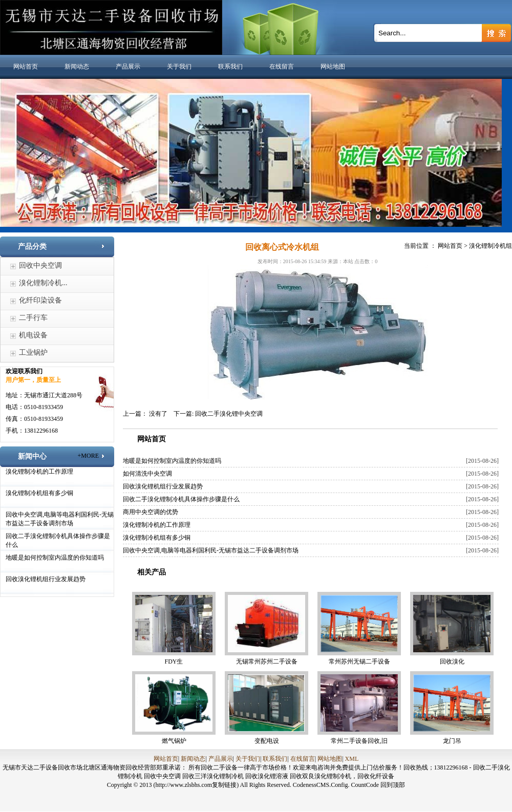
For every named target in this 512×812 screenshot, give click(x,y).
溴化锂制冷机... (43, 283)
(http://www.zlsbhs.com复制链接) (196, 785)
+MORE (88, 456)
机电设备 (33, 335)
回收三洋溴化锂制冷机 (214, 776)
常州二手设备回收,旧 (359, 741)
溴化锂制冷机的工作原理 (39, 472)
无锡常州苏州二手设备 (267, 661)
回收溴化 (452, 661)
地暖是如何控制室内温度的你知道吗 (55, 558)
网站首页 (26, 67)
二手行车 (33, 318)
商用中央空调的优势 (151, 512)
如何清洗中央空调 (147, 474)
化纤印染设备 (40, 300)
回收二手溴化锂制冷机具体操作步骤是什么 (181, 499)
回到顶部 (393, 785)
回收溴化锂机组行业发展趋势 (46, 579)
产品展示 (128, 67)
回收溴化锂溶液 (268, 776)
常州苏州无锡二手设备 (359, 661)
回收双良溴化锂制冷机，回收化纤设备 (342, 776)
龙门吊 (452, 741)
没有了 (158, 414)
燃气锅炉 (174, 741)
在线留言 (282, 67)
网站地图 (333, 67)
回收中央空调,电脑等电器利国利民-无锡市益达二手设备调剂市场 (211, 550)
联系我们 (230, 67)
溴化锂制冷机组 (490, 246)
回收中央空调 (40, 265)
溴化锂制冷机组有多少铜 (39, 493)
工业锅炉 (33, 352)
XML (352, 759)
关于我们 (179, 67)
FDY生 (174, 661)
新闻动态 (77, 67)
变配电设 (267, 741)
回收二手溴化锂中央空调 (229, 414)
